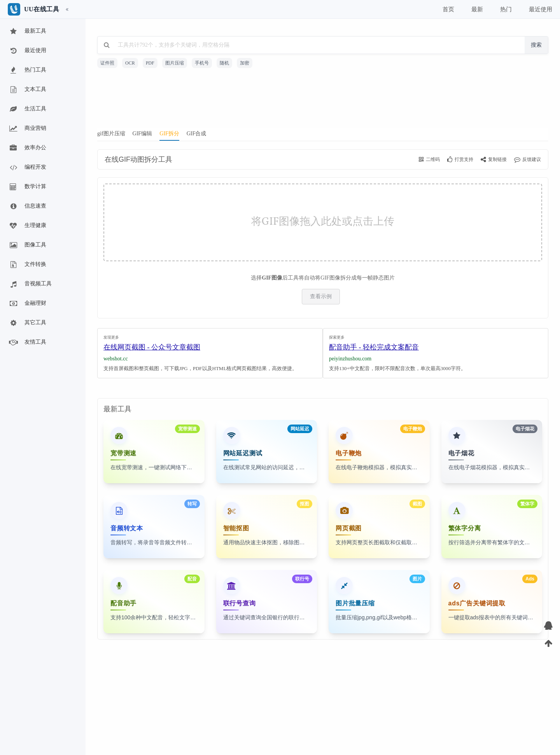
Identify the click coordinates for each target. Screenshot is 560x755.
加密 (245, 63)
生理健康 (27, 226)
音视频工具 (30, 284)
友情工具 (27, 343)
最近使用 (27, 51)
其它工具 (27, 323)
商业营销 (27, 129)
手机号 (202, 63)
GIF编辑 (143, 134)
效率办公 (27, 148)
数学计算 (27, 187)
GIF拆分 (169, 134)
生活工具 (27, 109)
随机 (224, 63)
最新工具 (27, 31)
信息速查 (27, 206)
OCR (130, 63)
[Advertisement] (323, 100)
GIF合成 (197, 134)
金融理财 (27, 304)
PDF (150, 63)
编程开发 (27, 168)
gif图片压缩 (111, 134)
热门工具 (27, 70)
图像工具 (27, 245)
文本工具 (27, 90)
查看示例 (321, 296)
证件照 (107, 63)
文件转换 (27, 265)
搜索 (536, 45)
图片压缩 (175, 63)
